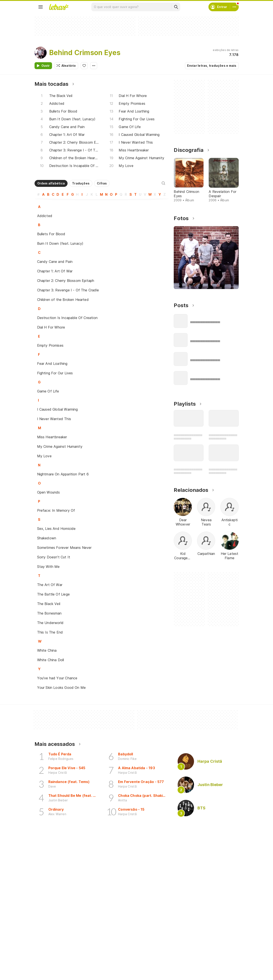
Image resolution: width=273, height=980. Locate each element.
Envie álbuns (119, 960)
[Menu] (41, 7)
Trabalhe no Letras (193, 976)
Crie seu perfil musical (126, 953)
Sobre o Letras (190, 968)
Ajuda (183, 953)
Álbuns (45, 968)
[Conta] (234, 7)
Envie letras (118, 968)
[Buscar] (176, 7)
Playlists (46, 976)
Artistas (45, 960)
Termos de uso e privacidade (201, 960)
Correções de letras (124, 976)
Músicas (46, 953)
